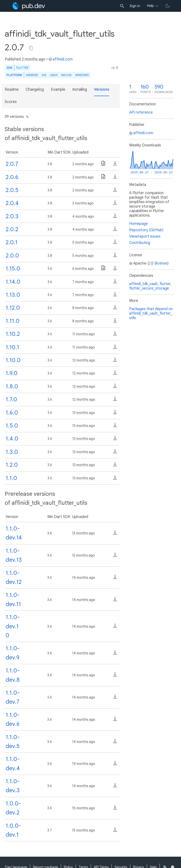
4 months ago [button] (83, 216)
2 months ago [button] (33, 59)
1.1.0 (11, 478)
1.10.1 (12, 347)
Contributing (140, 243)
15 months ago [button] (84, 808)
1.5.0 (12, 426)
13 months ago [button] (84, 413)
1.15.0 (13, 269)
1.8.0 (12, 386)
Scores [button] (11, 102)
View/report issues (145, 236)
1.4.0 (12, 439)
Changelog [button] (35, 90)
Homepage (138, 224)
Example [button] (58, 90)
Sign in (135, 6)
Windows (82, 75)
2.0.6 (12, 177)
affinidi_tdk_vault (143, 284)
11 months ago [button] (84, 334)
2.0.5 (12, 190)
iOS (44, 75)
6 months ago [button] (83, 269)
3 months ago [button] (83, 203)
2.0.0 (12, 256)
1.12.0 (13, 308)
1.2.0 (12, 465)
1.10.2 (13, 334)
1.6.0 (12, 413)
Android (32, 75)
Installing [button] (80, 90)
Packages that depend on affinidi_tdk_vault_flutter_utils (151, 313)
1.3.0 (12, 452)
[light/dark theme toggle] (168, 6)
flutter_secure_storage (149, 288)
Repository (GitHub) (146, 230)
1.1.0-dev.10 (13, 626)
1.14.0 (13, 282)
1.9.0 (12, 373)
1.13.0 (13, 295)
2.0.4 (12, 203)
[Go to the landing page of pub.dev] (28, 6)
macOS (66, 75)
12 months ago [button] (84, 360)
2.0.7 (12, 164)
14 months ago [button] (84, 577)
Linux (54, 75)
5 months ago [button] (83, 242)
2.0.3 (12, 216)
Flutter (22, 68)
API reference (141, 112)
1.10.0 (13, 360)
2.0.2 (12, 229)
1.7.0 (11, 399)
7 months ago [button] (83, 282)
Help (150, 6)
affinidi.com (61, 59)
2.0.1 (12, 242)
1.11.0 (12, 321)
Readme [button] (12, 90)
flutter (165, 284)
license (162, 263)
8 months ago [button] (83, 308)
